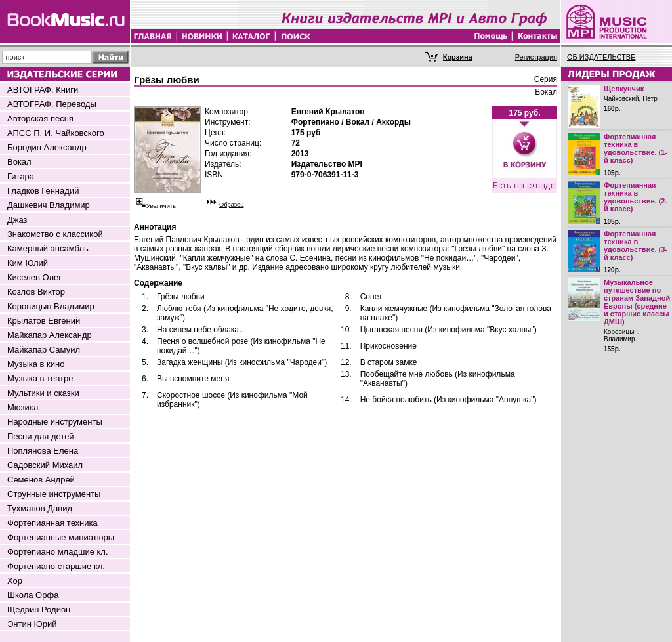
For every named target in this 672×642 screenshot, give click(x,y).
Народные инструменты (55, 422)
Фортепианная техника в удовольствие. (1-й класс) (636, 148)
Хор (15, 581)
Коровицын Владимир (51, 306)
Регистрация (536, 57)
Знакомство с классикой (55, 234)
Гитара (21, 176)
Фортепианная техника (52, 523)
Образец (232, 205)
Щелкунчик (624, 89)
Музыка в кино (36, 364)
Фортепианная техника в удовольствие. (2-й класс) (636, 197)
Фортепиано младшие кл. (58, 552)
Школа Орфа (33, 595)
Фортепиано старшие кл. (56, 566)
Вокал (19, 162)
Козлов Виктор (36, 292)
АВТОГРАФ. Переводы (52, 104)
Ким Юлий (28, 263)
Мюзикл (23, 407)
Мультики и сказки (43, 393)
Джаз (17, 220)
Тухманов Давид (40, 508)
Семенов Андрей (41, 480)
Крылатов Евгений (44, 321)
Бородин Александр (47, 147)
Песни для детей (41, 436)
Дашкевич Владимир (49, 205)
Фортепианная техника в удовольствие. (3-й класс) (636, 246)
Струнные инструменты (54, 494)
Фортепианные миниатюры (61, 537)
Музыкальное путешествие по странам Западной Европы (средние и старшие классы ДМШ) (637, 302)
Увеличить (161, 206)
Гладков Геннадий (43, 191)
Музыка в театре (40, 378)
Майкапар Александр (50, 335)
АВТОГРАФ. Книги (43, 90)
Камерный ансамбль (48, 248)
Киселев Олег (34, 277)
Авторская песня (40, 118)
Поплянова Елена (43, 451)
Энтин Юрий (32, 624)
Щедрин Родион (39, 610)
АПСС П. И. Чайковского (56, 133)
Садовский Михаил (45, 465)
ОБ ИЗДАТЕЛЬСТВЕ (601, 57)
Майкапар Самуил (44, 350)
